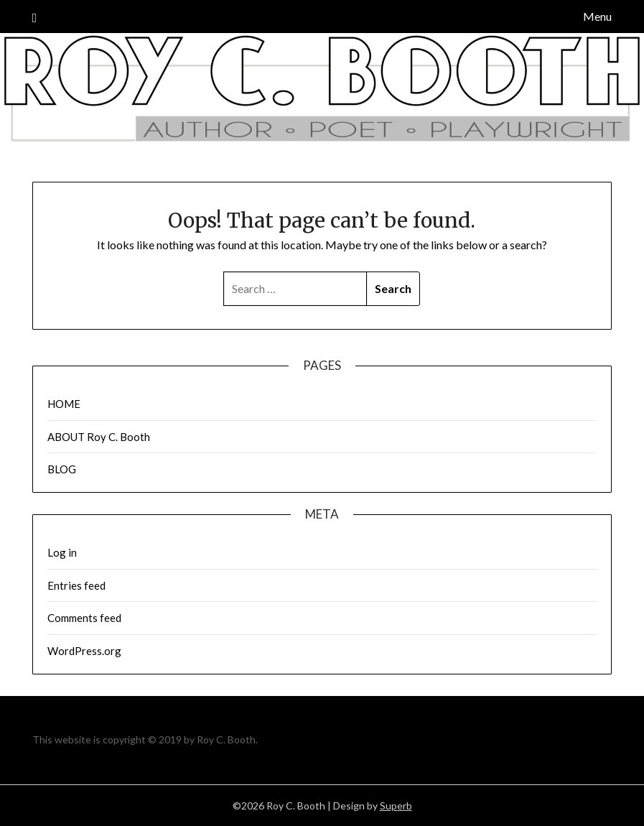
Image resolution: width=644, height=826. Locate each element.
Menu (597, 16)
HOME (64, 404)
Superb (396, 806)
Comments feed (84, 618)
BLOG (62, 469)
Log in (62, 552)
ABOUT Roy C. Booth (99, 437)
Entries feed (76, 585)
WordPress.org (84, 651)
